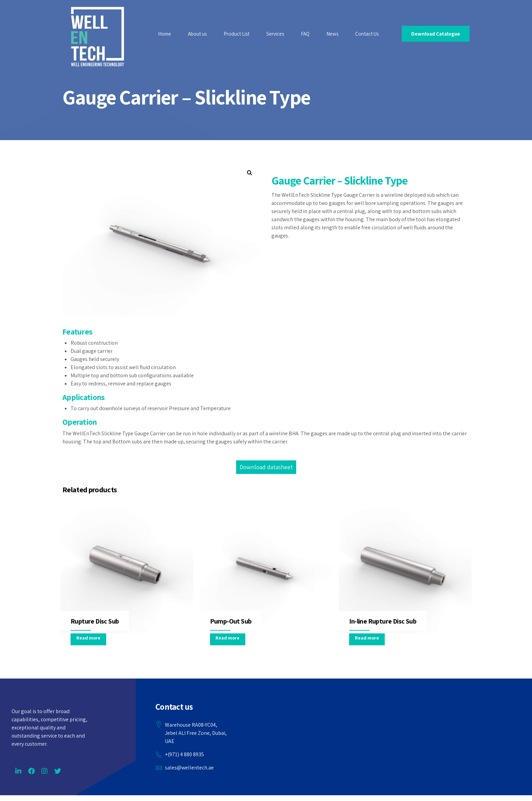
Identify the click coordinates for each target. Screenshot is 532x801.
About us (197, 34)
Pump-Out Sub (231, 621)
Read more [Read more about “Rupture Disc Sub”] (88, 638)
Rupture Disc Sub (95, 621)
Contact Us (367, 34)
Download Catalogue (436, 34)
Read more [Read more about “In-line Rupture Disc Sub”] (367, 638)
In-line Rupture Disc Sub (383, 621)
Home (165, 34)
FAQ (305, 34)
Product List (236, 34)
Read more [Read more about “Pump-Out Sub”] (227, 638)
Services (275, 34)
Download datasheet (266, 467)
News (332, 34)
